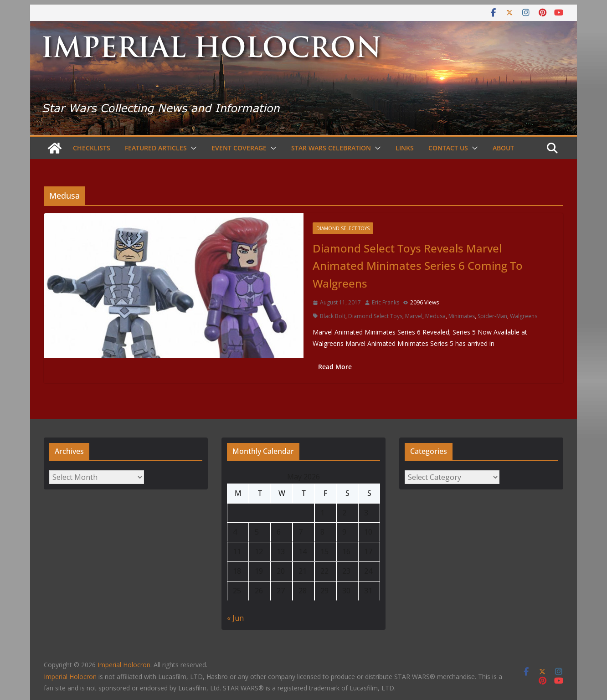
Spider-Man (492, 316)
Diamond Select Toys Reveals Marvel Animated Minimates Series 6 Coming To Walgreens (418, 266)
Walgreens (524, 316)
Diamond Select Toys (343, 228)
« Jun (235, 618)
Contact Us (448, 148)
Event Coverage (239, 148)
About (503, 148)
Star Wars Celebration (331, 148)
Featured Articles (156, 148)
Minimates (462, 316)
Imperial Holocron (70, 677)
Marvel (414, 316)
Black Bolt (333, 316)
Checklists (92, 148)
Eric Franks (386, 302)
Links (405, 148)
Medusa (435, 316)
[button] (192, 148)
